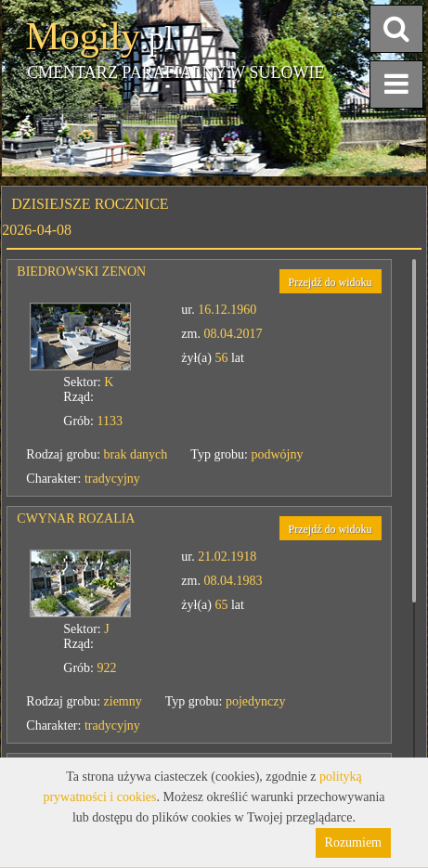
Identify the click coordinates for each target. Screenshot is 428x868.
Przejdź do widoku (331, 282)
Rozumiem (353, 842)
